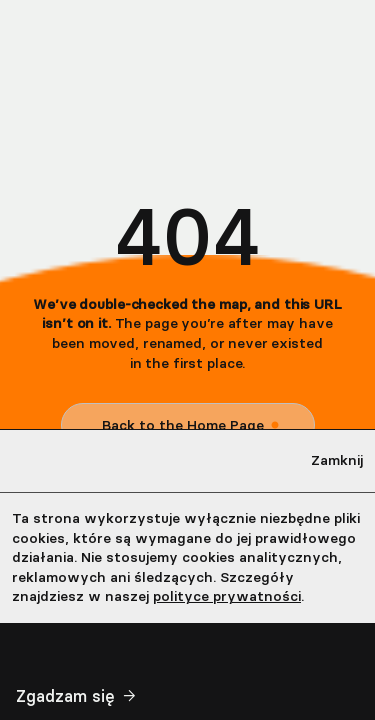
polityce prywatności (227, 596)
